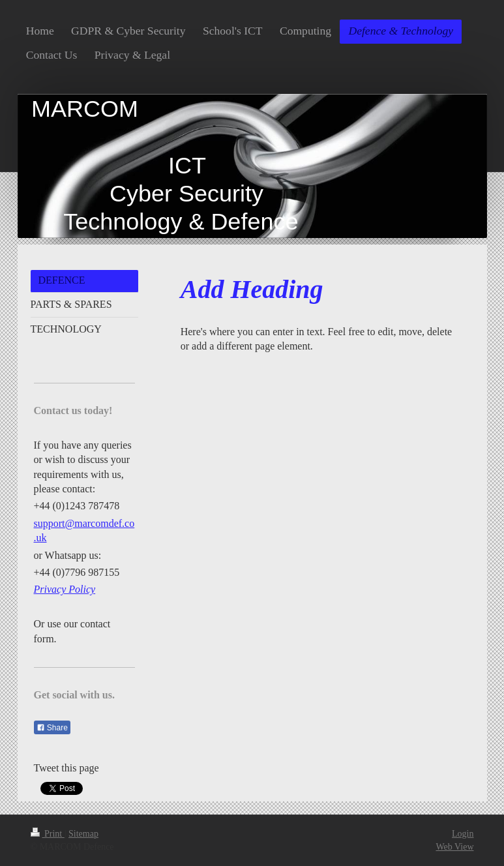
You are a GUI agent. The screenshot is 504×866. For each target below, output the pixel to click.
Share (52, 728)
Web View (454, 847)
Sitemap (83, 834)
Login (463, 834)
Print (48, 834)
